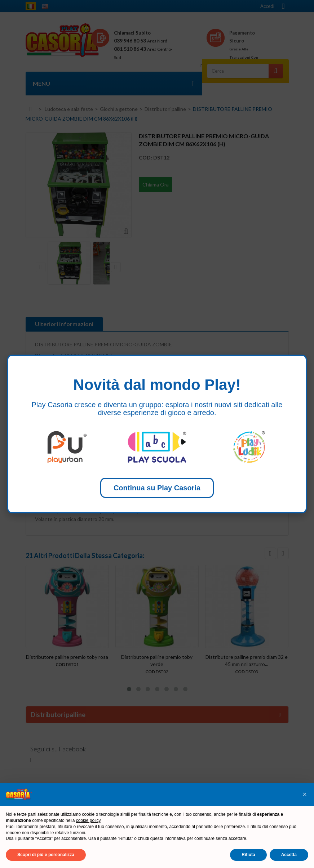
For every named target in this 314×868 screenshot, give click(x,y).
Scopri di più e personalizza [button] (46, 855)
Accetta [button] (289, 855)
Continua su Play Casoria (157, 488)
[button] (305, 794)
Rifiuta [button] (248, 855)
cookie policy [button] (88, 820)
